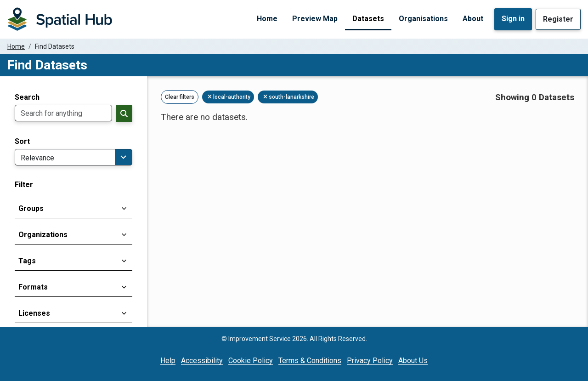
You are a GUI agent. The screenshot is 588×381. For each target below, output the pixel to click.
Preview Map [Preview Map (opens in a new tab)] (315, 19)
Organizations (43, 235)
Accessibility (202, 361)
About (473, 19)
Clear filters (180, 97)
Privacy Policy (370, 361)
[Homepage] (60, 19)
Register (558, 19)
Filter (24, 185)
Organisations (423, 19)
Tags (27, 261)
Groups (31, 208)
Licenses (34, 313)
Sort (22, 142)
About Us (413, 361)
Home (267, 19)
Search (27, 97)
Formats (33, 287)
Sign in (513, 19)
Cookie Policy (251, 361)
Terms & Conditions (310, 361)
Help (168, 361)
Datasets (368, 19)
